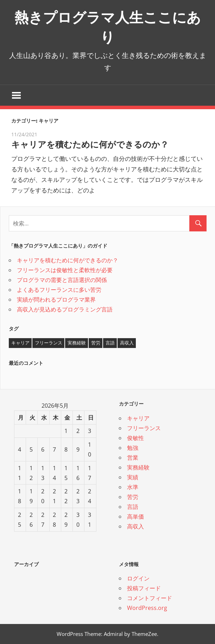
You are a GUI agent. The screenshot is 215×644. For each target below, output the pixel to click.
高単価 (135, 517)
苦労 (133, 497)
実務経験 (138, 467)
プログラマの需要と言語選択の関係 (62, 280)
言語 (133, 507)
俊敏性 (135, 438)
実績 (133, 477)
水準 (133, 487)
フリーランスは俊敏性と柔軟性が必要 (65, 270)
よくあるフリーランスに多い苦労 (59, 290)
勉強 (133, 448)
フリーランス (144, 428)
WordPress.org (147, 608)
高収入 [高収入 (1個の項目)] (127, 343)
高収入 (135, 526)
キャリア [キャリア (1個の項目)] (20, 343)
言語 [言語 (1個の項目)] (110, 343)
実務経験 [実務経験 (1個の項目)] (77, 343)
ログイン (138, 578)
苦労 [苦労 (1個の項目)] (96, 343)
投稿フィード (144, 588)
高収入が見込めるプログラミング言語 (65, 309)
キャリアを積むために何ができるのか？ (90, 144)
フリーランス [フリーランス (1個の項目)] (49, 343)
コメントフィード (150, 598)
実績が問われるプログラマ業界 (56, 300)
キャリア (138, 418)
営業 (133, 458)
